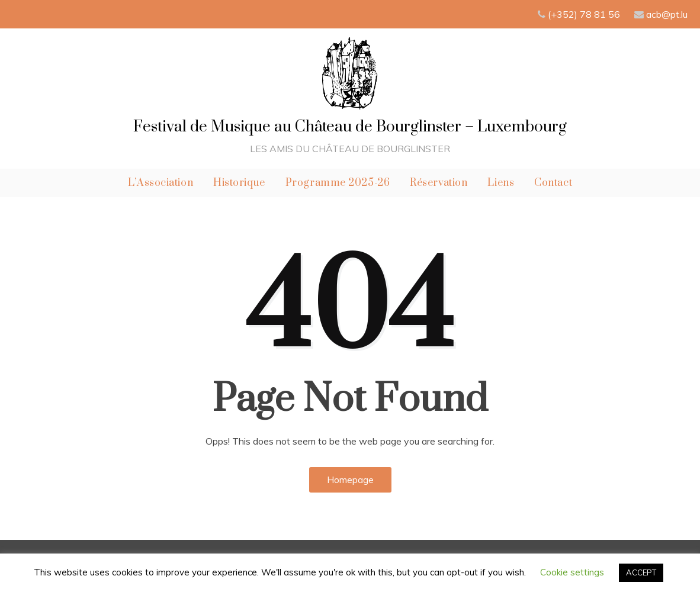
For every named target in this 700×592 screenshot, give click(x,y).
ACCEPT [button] (641, 572)
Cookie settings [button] (572, 572)
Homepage (350, 480)
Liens (501, 183)
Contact (553, 183)
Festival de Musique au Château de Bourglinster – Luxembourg (350, 127)
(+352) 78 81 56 (585, 14)
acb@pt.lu (667, 14)
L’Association (160, 183)
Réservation (439, 183)
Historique (239, 183)
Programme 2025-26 (338, 183)
